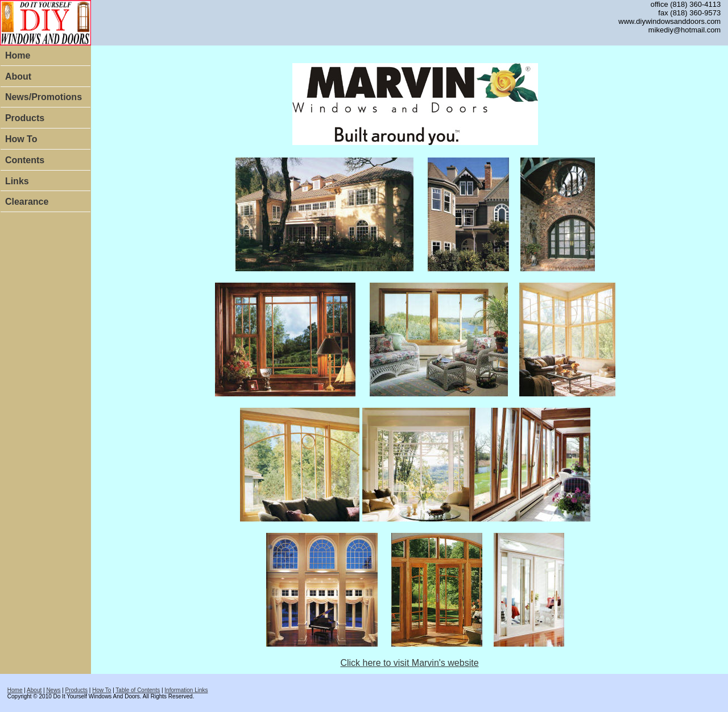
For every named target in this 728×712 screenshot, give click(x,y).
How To (21, 139)
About (18, 76)
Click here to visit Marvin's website (409, 663)
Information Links (186, 690)
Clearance (27, 202)
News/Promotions (44, 97)
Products (25, 118)
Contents (25, 160)
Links (17, 181)
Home (18, 55)
